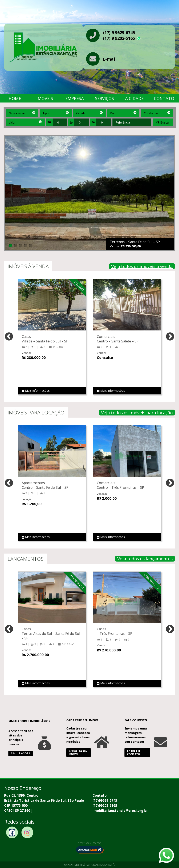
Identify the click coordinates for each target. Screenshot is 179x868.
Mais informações (36, 391)
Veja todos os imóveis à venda (142, 266)
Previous (9, 337)
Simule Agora (21, 753)
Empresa (75, 98)
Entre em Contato (134, 752)
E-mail (110, 59)
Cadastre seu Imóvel (78, 752)
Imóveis (45, 98)
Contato (164, 98)
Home (15, 98)
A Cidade (134, 98)
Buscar (163, 122)
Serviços (104, 98)
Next (170, 337)
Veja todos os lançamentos (145, 559)
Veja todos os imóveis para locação (137, 413)
